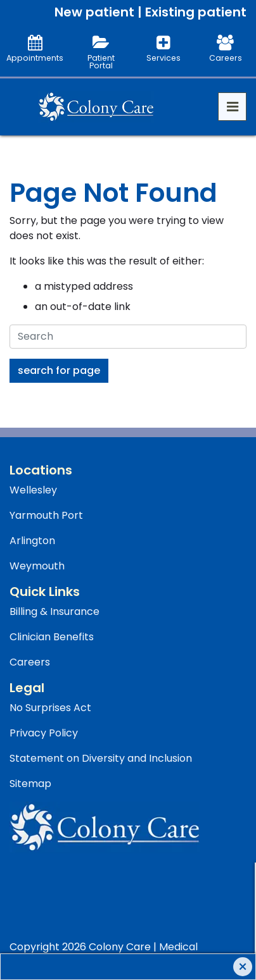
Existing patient (196, 12)
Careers (30, 662)
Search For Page (59, 370)
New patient (94, 12)
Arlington (32, 541)
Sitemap (30, 784)
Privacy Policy (44, 733)
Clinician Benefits (52, 637)
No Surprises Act (50, 708)
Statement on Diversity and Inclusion (101, 758)
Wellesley (33, 490)
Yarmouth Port (46, 515)
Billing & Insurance (54, 611)
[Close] (243, 967)
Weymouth (37, 566)
